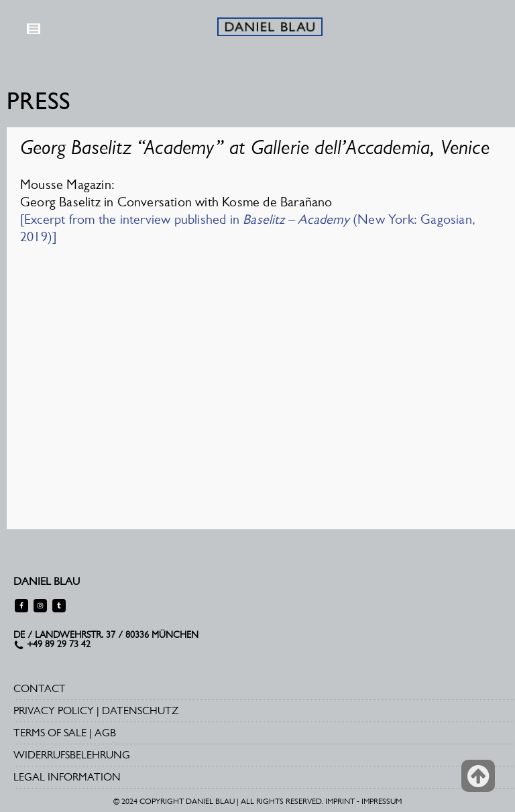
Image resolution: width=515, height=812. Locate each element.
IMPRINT (340, 801)
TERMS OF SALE (50, 733)
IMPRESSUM (382, 801)
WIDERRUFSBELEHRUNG (72, 755)
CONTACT (40, 688)
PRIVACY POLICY (54, 710)
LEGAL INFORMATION (67, 777)
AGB (105, 733)
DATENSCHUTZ (140, 710)
